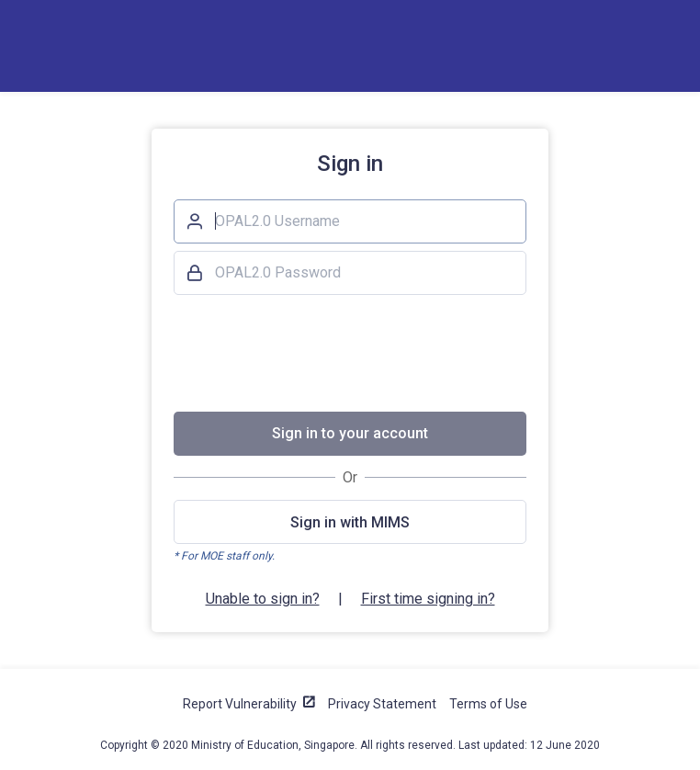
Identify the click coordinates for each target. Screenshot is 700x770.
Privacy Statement (382, 704)
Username (194, 219)
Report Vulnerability (240, 704)
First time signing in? (428, 599)
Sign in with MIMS (350, 522)
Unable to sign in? (263, 599)
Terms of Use (488, 704)
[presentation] (350, 353)
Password (194, 270)
